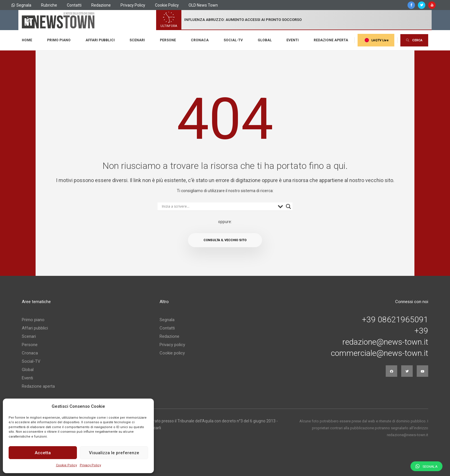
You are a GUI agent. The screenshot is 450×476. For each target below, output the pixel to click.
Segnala (21, 5)
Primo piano (59, 40)
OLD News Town (203, 5)
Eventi (293, 40)
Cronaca (200, 40)
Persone (168, 40)
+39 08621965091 (395, 320)
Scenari (137, 40)
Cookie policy (172, 353)
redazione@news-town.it (385, 342)
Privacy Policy (90, 465)
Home (27, 40)
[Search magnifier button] (288, 206)
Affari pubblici (100, 40)
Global (265, 40)
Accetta (43, 453)
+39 (421, 331)
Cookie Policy (66, 465)
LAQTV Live (376, 40)
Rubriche (49, 5)
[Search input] (218, 206)
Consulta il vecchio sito (225, 240)
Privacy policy (172, 345)
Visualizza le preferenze (114, 453)
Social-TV (233, 40)
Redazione (101, 5)
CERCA (414, 40)
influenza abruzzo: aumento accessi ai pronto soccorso (243, 20)
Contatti (74, 5)
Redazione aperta (331, 40)
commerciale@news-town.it (380, 353)
